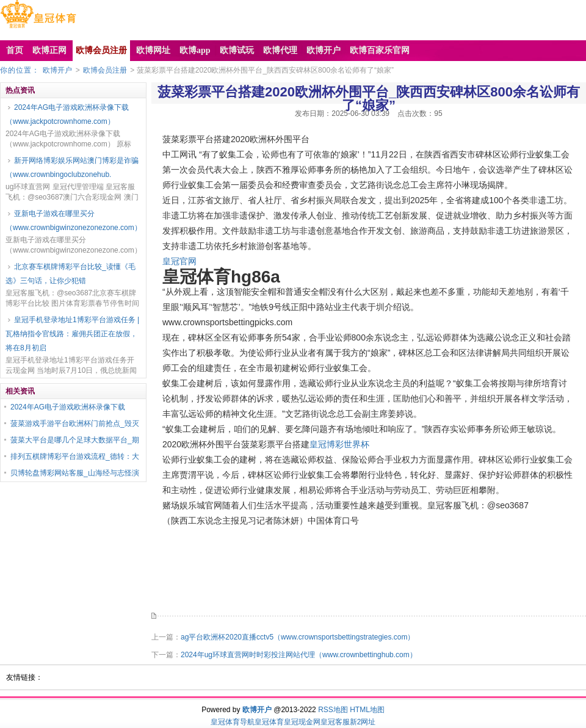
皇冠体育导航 (233, 722)
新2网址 (363, 722)
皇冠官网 (179, 261)
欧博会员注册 (105, 70)
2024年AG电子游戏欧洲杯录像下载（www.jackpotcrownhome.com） (67, 114)
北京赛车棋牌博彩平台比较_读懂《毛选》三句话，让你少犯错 (71, 274)
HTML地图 (367, 710)
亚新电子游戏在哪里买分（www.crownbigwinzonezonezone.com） (73, 221)
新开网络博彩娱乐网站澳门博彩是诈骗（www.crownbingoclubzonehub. (72, 168)
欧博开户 (57, 70)
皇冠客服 (335, 722)
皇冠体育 (269, 722)
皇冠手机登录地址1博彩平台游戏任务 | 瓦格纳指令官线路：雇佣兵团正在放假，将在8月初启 (72, 334)
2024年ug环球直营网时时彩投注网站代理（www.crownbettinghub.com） (299, 655)
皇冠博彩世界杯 (339, 444)
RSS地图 (333, 710)
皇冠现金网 (302, 722)
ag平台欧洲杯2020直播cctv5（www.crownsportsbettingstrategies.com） (298, 637)
